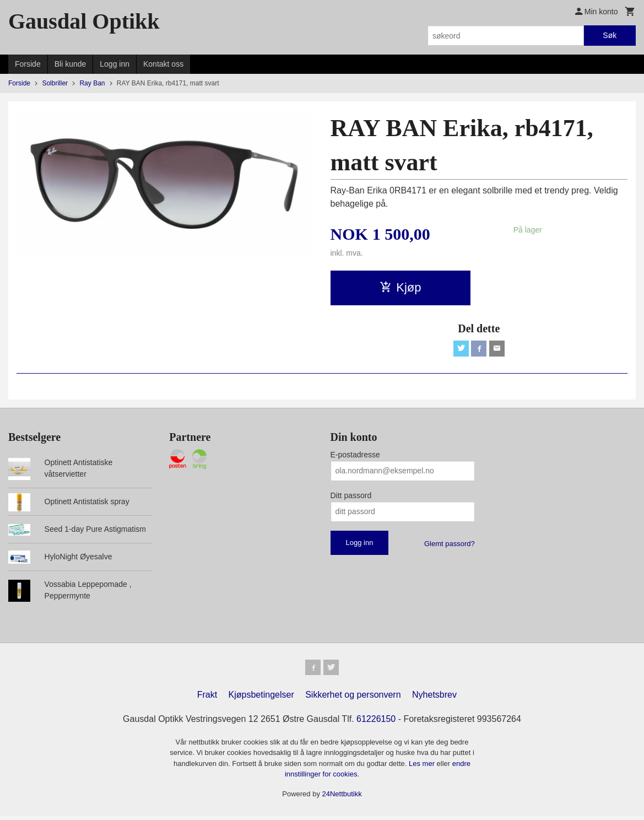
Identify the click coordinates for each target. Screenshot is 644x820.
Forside (28, 64)
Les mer (423, 767)
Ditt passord (351, 497)
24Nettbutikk (342, 798)
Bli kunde (71, 64)
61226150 (376, 723)
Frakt (207, 698)
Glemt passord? (450, 545)
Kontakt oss (163, 64)
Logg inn (115, 64)
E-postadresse (355, 456)
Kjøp (400, 287)
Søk (610, 35)
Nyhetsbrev (434, 698)
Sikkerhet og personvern (353, 698)
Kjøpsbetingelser (261, 698)
